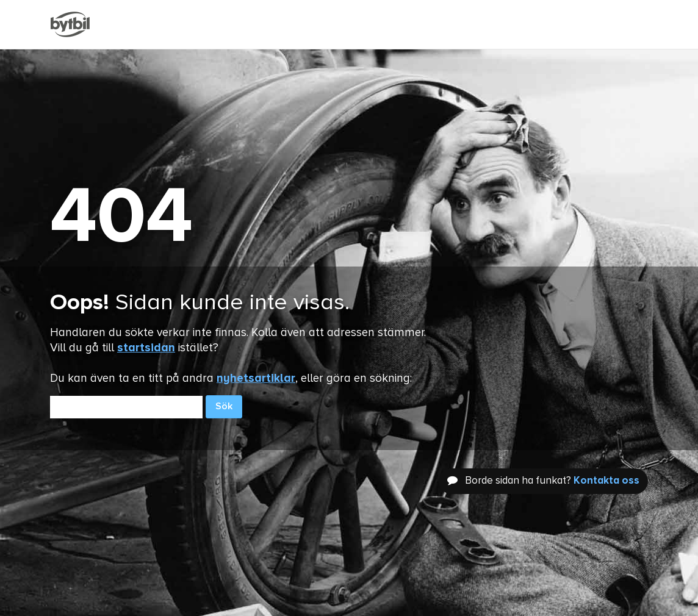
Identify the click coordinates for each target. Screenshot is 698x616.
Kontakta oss (606, 481)
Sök (224, 407)
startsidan (146, 348)
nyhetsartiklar (256, 378)
